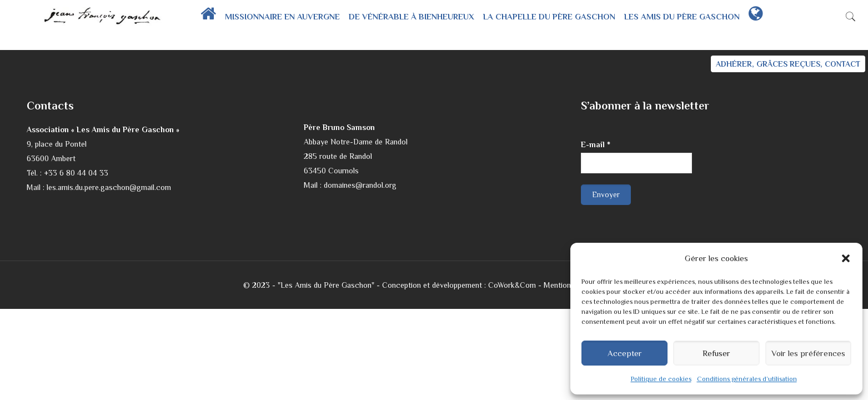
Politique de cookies (661, 379)
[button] (846, 258)
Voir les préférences (808, 353)
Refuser (716, 353)
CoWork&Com (512, 285)
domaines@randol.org (360, 185)
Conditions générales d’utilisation (747, 379)
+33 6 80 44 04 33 (76, 173)
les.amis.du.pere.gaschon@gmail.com (109, 187)
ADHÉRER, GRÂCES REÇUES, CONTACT (788, 64)
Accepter (625, 353)
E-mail (596, 144)
